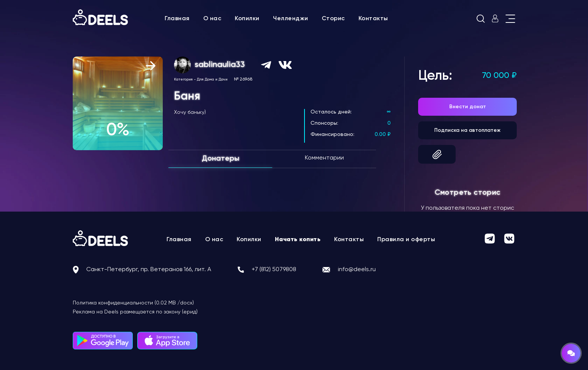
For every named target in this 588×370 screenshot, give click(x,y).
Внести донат (468, 107)
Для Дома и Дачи (212, 79)
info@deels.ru (357, 270)
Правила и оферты (406, 240)
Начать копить (298, 240)
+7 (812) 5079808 (274, 270)
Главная (177, 19)
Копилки (247, 19)
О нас (212, 19)
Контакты (373, 19)
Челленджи (291, 19)
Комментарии (324, 158)
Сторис (333, 19)
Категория (183, 79)
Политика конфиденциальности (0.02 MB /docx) (133, 303)
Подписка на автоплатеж (467, 130)
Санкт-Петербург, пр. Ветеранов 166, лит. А (149, 270)
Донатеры (220, 159)
